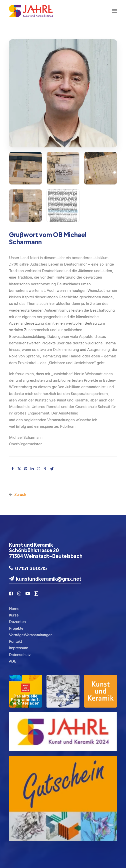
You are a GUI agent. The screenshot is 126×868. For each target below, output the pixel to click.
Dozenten (17, 622)
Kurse (14, 615)
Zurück (20, 494)
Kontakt (15, 641)
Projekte (16, 628)
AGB (13, 661)
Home (14, 609)
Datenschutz (20, 655)
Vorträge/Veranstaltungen (31, 635)
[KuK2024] (31, 11)
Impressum (19, 648)
